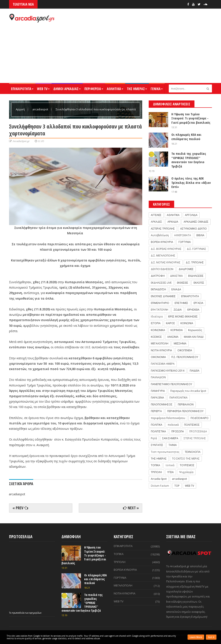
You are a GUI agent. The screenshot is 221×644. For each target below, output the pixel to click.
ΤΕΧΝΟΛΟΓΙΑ (193, 452)
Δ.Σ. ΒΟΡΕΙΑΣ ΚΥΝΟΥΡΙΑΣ (166, 249)
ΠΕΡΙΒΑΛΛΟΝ (186, 404)
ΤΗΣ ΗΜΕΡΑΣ (137, 89)
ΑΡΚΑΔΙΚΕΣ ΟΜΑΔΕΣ (196, 222)
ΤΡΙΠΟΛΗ (156, 472)
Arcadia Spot (159, 479)
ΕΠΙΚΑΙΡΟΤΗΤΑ (22, 89)
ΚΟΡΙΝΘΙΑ (177, 330)
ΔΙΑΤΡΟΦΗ (158, 276)
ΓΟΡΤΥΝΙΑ (185, 242)
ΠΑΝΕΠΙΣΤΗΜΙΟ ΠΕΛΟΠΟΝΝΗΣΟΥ (171, 384)
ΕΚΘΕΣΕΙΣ (183, 283)
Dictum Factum (160, 486)
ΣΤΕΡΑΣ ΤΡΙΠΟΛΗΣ (195, 438)
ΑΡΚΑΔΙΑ (173, 222)
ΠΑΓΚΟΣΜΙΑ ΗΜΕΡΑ (163, 364)
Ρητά (154, 438)
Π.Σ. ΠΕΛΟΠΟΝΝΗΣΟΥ (185, 357)
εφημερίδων (35, 613)
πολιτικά (173, 425)
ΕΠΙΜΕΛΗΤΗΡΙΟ (160, 303)
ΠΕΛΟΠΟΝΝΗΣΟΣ (162, 404)
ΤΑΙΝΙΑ (173, 445)
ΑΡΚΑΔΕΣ (156, 222)
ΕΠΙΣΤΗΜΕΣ (181, 303)
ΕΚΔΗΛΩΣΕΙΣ (196, 276)
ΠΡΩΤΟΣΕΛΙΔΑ (198, 431)
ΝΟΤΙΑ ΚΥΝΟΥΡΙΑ (161, 350)
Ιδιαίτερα (157, 317)
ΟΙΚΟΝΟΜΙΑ (158, 357)
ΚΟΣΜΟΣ (156, 337)
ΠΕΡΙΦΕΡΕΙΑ (94, 89)
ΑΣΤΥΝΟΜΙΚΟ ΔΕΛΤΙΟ (193, 229)
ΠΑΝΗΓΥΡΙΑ (158, 391)
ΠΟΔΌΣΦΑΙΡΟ (200, 418)
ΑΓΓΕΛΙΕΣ (156, 215)
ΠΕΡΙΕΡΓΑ (156, 411)
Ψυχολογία (186, 472)
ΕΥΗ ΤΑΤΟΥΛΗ (159, 310)
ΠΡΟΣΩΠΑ (178, 431)
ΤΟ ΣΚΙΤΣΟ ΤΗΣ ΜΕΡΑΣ (186, 459)
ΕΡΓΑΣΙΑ (198, 303)
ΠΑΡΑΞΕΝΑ (157, 398)
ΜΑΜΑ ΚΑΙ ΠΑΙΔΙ (194, 337)
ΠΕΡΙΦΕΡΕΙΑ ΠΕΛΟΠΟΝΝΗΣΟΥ (185, 411)
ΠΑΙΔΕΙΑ (195, 371)
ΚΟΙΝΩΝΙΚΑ (158, 330)
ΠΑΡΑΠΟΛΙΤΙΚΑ (178, 398)
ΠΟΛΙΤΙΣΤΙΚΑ (158, 431)
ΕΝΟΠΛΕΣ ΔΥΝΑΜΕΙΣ (163, 296)
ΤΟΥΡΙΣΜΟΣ (187, 465)
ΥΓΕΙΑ (170, 472)
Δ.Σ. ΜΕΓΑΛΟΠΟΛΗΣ (163, 256)
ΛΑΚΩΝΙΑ (173, 337)
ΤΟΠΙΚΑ (155, 465)
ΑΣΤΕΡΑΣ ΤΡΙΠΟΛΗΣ (163, 229)
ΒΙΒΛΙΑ (200, 235)
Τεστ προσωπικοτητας (165, 452)
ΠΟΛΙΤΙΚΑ (157, 425)
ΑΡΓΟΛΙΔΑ (191, 215)
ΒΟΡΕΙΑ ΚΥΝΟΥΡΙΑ (162, 242)
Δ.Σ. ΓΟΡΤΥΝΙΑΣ (197, 249)
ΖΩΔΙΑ (178, 310)
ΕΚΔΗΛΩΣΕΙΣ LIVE (161, 283)
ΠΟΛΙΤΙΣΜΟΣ (192, 425)
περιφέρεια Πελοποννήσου (168, 418)
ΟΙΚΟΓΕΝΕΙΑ (185, 350)
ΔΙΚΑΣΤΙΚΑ (176, 276)
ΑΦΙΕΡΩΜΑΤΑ (183, 235)
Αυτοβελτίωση (160, 235)
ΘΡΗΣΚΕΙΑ (193, 310)
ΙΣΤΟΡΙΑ (156, 323)
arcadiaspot (41, 109)
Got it (211, 637)
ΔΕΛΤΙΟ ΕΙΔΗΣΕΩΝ (162, 269)
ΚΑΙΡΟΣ (170, 323)
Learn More (196, 637)
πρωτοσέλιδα (19, 613)
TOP (177, 486)
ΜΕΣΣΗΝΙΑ (180, 343)
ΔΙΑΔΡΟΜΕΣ (186, 269)
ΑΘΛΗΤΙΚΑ (115, 89)
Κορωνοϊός (195, 330)
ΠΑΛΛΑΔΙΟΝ (158, 377)
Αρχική (21, 109)
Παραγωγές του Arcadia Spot (188, 391)
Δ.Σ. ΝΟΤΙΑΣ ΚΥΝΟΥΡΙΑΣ (166, 262)
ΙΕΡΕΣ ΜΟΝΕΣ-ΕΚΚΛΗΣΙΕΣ (183, 317)
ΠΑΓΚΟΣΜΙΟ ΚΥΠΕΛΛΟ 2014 (168, 371)
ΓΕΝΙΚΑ (157, 89)
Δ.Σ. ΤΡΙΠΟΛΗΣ (195, 262)
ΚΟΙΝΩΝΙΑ (187, 323)
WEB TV (43, 89)
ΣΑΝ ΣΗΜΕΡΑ (170, 438)
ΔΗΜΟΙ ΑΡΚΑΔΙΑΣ (67, 89)
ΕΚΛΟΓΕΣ (199, 283)
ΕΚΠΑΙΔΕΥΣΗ (158, 289)
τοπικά (170, 465)
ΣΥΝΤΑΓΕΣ (157, 445)
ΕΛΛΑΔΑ (176, 289)
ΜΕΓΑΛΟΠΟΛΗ (160, 343)
